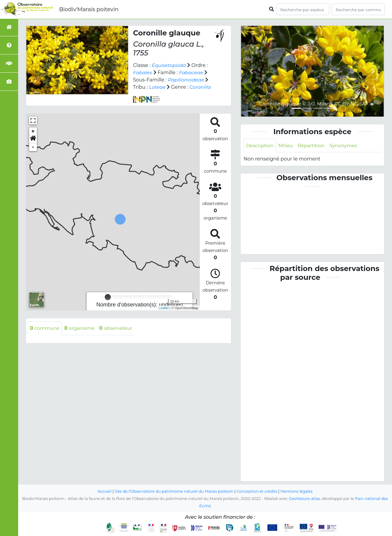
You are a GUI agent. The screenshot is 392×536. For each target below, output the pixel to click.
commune (45, 328)
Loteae (157, 87)
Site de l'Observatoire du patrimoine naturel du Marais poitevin (173, 491)
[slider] (108, 297)
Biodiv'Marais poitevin (89, 9)
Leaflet (164, 308)
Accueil (103, 491)
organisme (80, 328)
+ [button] (33, 131)
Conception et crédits (258, 491)
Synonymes (345, 146)
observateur (117, 328)
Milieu (287, 146)
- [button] (33, 147)
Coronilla (201, 87)
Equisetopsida (169, 65)
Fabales (143, 73)
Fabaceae (192, 73)
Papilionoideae (186, 80)
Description (260, 146)
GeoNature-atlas (304, 499)
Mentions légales (298, 491)
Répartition (312, 146)
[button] (33, 139)
